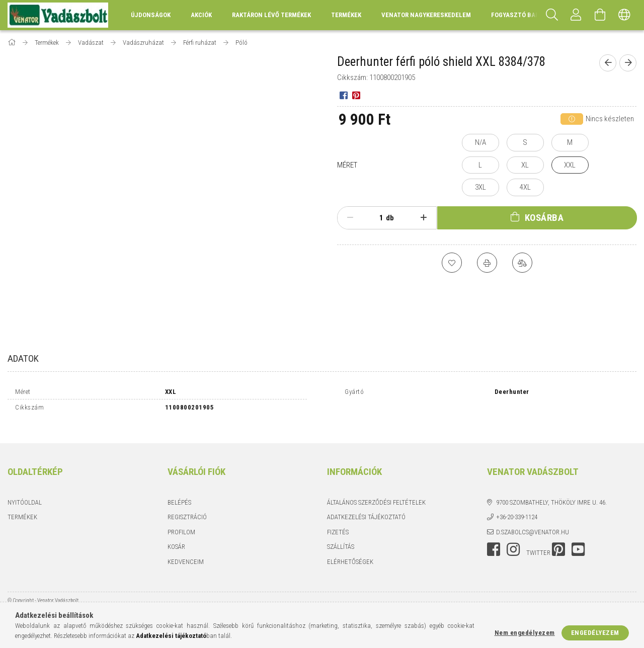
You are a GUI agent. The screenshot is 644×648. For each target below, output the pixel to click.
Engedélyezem (595, 633)
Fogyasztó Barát (519, 15)
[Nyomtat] (487, 263)
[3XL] (480, 187)
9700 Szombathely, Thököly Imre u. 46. (551, 494)
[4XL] (525, 187)
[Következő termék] (628, 63)
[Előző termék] (608, 63)
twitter (538, 544)
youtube (578, 541)
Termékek (22, 508)
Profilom (181, 523)
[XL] (525, 165)
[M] (570, 143)
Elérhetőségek (350, 553)
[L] (480, 165)
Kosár (176, 538)
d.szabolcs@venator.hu (533, 523)
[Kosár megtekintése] (600, 15)
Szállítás (341, 538)
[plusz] (424, 218)
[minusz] (350, 218)
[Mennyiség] (376, 218)
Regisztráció (187, 508)
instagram (513, 541)
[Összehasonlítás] (522, 263)
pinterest (558, 541)
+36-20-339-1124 (517, 508)
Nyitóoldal (25, 494)
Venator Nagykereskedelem (426, 15)
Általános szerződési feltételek (376, 494)
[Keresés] (552, 15)
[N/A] (480, 143)
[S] (525, 143)
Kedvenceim (186, 553)
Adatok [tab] (23, 358)
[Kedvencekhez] (452, 263)
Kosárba (544, 218)
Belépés (179, 494)
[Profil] (576, 15)
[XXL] (570, 165)
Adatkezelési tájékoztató (366, 508)
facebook (494, 541)
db (390, 218)
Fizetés (338, 523)
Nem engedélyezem (525, 633)
